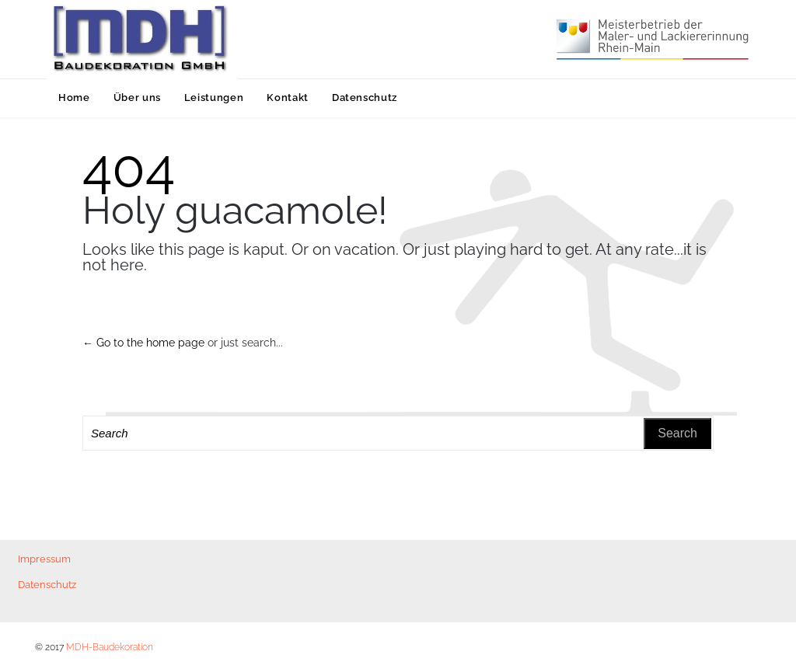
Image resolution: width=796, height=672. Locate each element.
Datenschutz (47, 585)
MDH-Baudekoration (110, 647)
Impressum (44, 559)
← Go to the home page (143, 343)
